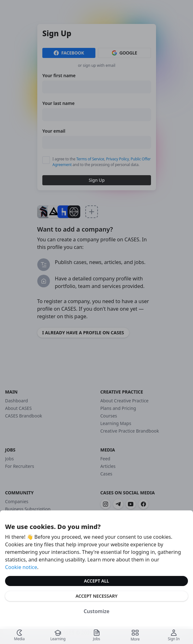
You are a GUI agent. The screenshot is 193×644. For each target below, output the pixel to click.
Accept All (97, 581)
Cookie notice (21, 567)
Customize (97, 611)
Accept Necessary (97, 596)
